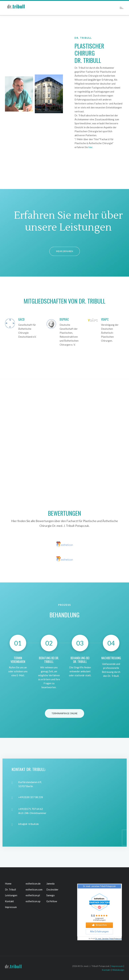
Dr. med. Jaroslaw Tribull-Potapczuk (108, 939)
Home (8, 884)
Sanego (51, 895)
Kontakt (9, 901)
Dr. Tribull (10, 889)
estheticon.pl (33, 895)
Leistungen (11, 895)
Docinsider (52, 889)
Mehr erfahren (65, 251)
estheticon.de (33, 884)
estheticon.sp (33, 901)
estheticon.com (34, 889)
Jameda (50, 884)
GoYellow (52, 901)
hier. (91, 147)
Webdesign (118, 970)
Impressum (11, 907)
